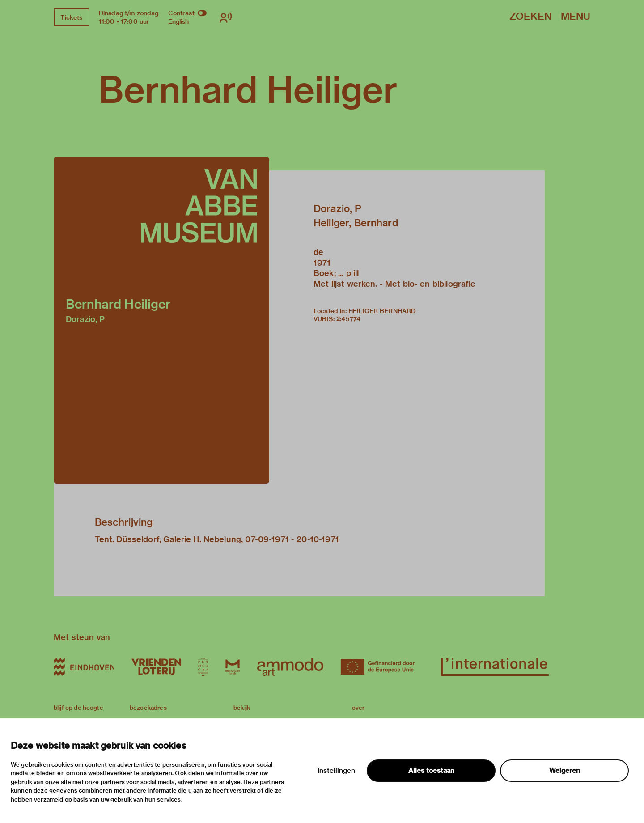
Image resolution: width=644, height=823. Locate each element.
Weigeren (565, 771)
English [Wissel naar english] (179, 21)
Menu (576, 17)
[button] (161, 320)
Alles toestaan (431, 771)
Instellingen (336, 771)
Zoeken (530, 17)
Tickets (71, 17)
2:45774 (348, 319)
